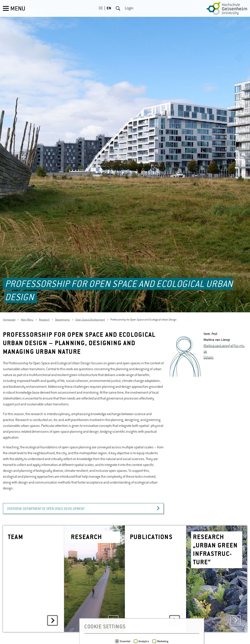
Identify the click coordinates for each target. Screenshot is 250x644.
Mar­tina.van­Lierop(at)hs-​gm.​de (224, 336)
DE (101, 8)
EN (109, 8)
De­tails (208, 344)
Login (129, 8)
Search (118, 8)
